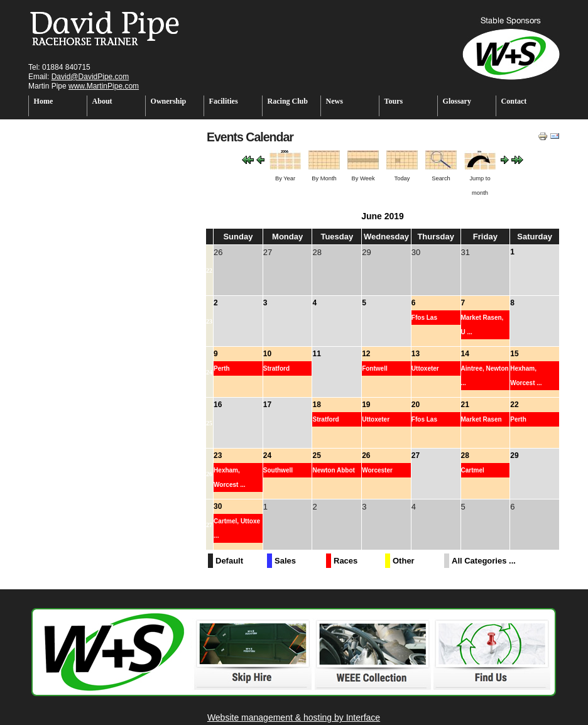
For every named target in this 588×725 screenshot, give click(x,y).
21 (465, 405)
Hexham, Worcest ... (526, 376)
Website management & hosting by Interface (294, 717)
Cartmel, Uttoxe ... (237, 528)
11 (316, 354)
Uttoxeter (425, 368)
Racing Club (288, 101)
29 (514, 455)
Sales (285, 561)
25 (209, 423)
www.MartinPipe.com (104, 86)
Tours (394, 101)
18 (316, 405)
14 (465, 354)
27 (416, 455)
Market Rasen (482, 419)
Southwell (278, 470)
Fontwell (375, 368)
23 (209, 321)
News (335, 101)
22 (209, 270)
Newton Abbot (333, 470)
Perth (222, 368)
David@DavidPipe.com (90, 77)
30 (218, 506)
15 (514, 354)
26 (209, 474)
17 (267, 405)
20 (416, 405)
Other (404, 561)
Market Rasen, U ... (482, 325)
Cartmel (473, 470)
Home (44, 101)
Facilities (224, 101)
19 (366, 405)
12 (366, 354)
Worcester (377, 470)
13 (416, 354)
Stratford (276, 368)
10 (267, 354)
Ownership (169, 101)
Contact (514, 101)
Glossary (457, 101)
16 (218, 405)
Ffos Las (424, 318)
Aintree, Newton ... (485, 376)
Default (229, 561)
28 (465, 455)
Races (346, 561)
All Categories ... (484, 561)
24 (209, 372)
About (102, 101)
